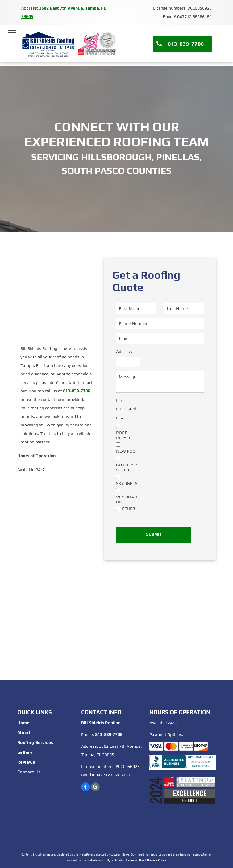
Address (124, 351)
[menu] (12, 33)
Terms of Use (135, 860)
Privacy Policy (157, 860)
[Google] (95, 787)
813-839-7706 (77, 391)
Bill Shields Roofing (101, 723)
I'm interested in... (126, 409)
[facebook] (86, 787)
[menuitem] (47, 724)
